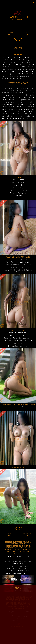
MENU (18, 588)
